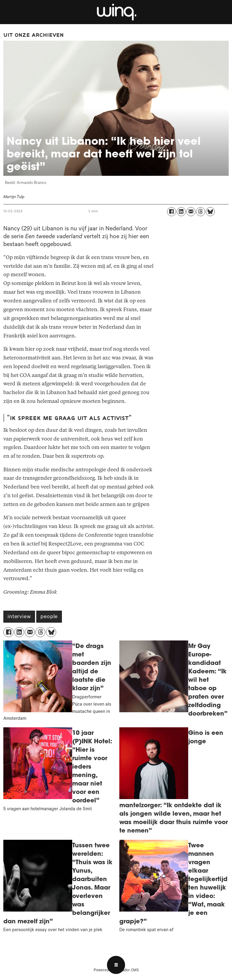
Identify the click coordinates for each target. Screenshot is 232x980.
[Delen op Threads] (201, 212)
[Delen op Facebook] (172, 212)
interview (19, 617)
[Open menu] (116, 965)
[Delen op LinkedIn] (181, 212)
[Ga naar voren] (116, 12)
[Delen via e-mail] (191, 212)
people (49, 617)
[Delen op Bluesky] (210, 212)
